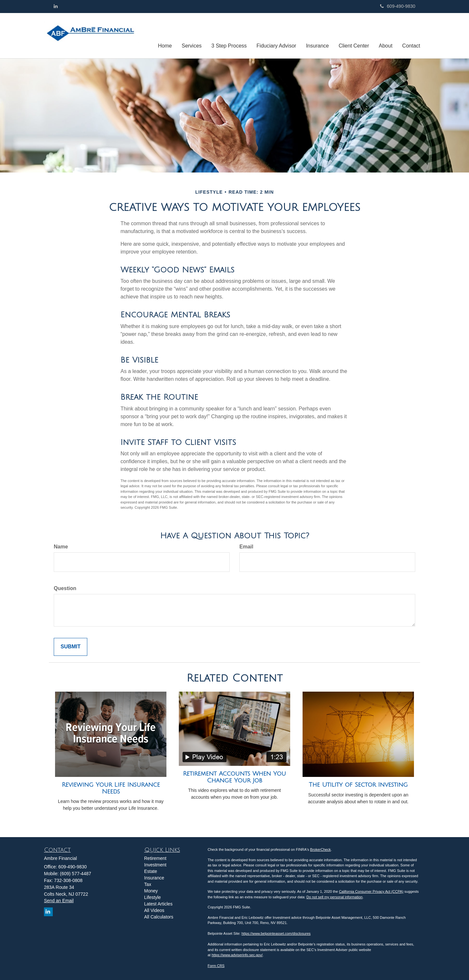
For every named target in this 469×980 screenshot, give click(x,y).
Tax (148, 884)
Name (61, 547)
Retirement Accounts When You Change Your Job (234, 777)
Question (65, 588)
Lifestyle (153, 897)
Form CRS (216, 966)
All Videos (154, 910)
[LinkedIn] (56, 6)
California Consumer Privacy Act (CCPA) (371, 891)
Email (246, 547)
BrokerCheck (320, 849)
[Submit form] (71, 647)
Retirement (155, 858)
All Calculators (159, 917)
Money (151, 891)
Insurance (154, 878)
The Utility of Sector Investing (358, 785)
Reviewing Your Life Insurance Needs (111, 788)
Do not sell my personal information (334, 897)
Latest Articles (158, 904)
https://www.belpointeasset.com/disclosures (276, 933)
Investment (155, 865)
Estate (151, 871)
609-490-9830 (398, 6)
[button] (192, 35)
